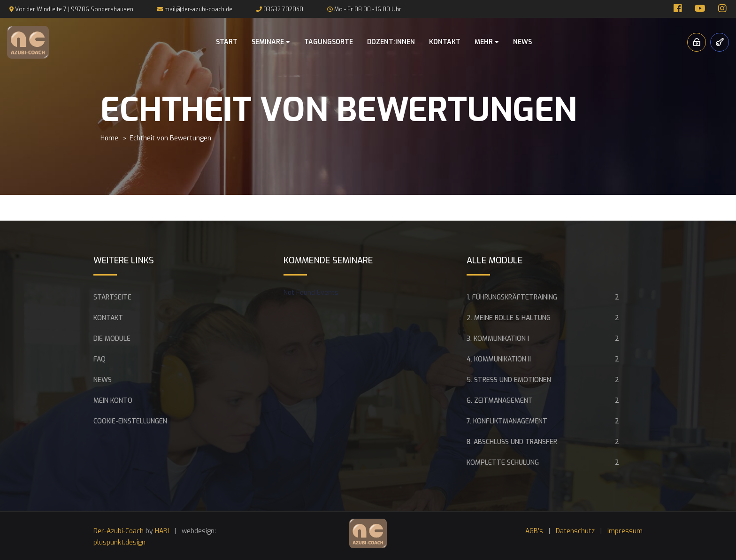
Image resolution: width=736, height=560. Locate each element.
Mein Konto (113, 401)
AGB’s (534, 531)
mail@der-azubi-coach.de (198, 9)
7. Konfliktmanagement (507, 421)
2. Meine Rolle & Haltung (509, 318)
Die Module (112, 339)
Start (227, 42)
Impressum (625, 531)
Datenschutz (575, 531)
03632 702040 (283, 9)
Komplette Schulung (503, 463)
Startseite (112, 297)
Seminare (271, 42)
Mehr (487, 42)
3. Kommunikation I (498, 339)
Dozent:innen (391, 42)
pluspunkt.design (119, 542)
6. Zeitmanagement (500, 401)
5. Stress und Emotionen (509, 380)
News (522, 42)
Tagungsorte (329, 42)
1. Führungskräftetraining (512, 297)
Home (109, 138)
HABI (162, 531)
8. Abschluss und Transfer (512, 442)
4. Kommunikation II (499, 359)
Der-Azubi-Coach (119, 531)
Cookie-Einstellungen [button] (130, 421)
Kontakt (445, 42)
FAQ (100, 359)
